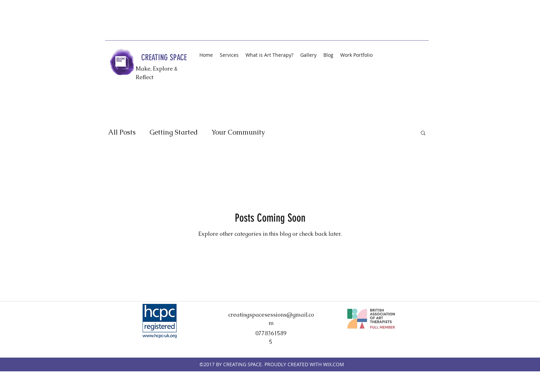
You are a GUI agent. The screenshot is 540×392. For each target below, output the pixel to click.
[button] (423, 133)
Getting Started (174, 132)
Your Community (238, 132)
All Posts (122, 132)
